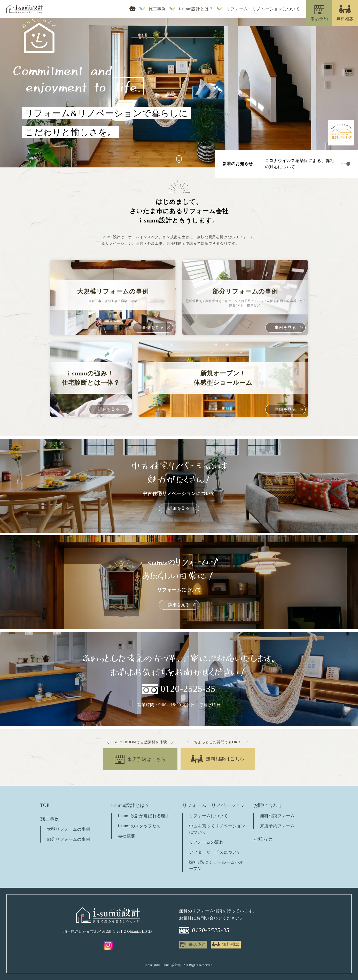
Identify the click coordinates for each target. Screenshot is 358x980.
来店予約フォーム (277, 826)
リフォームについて (209, 816)
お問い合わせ (268, 805)
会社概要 (127, 836)
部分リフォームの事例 (69, 839)
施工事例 (157, 9)
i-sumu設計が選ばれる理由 (144, 816)
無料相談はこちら (225, 759)
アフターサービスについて (215, 852)
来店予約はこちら (146, 759)
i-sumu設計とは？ (196, 9)
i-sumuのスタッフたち (140, 826)
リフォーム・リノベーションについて (263, 9)
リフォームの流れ (206, 842)
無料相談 (231, 944)
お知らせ (263, 839)
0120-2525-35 (188, 689)
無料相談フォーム (277, 816)
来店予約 (197, 944)
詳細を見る (179, 508)
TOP (45, 805)
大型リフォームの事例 (69, 829)
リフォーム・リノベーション (214, 805)
